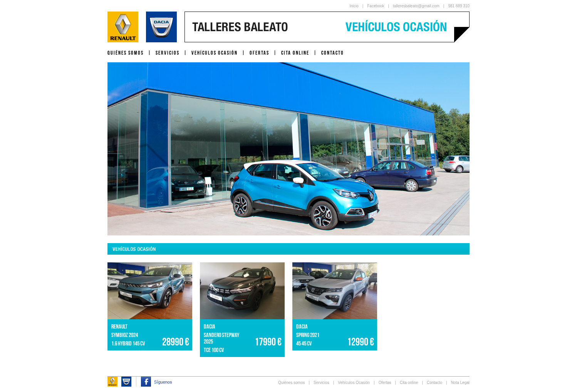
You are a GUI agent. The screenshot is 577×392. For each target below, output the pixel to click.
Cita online (409, 383)
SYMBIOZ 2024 (125, 335)
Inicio (354, 6)
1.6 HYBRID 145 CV (128, 343)
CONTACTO (333, 53)
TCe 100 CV (214, 350)
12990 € (361, 342)
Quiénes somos (291, 383)
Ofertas (385, 383)
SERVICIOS (168, 53)
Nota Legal (460, 383)
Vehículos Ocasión (354, 383)
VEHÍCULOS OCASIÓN (215, 53)
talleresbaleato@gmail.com (416, 6)
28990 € (176, 342)
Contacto (434, 383)
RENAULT (119, 326)
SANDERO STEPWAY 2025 (221, 338)
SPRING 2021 (308, 335)
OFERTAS (259, 53)
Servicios (321, 383)
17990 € (268, 342)
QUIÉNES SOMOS (126, 53)
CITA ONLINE (295, 53)
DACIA (210, 326)
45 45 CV (304, 343)
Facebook (376, 6)
